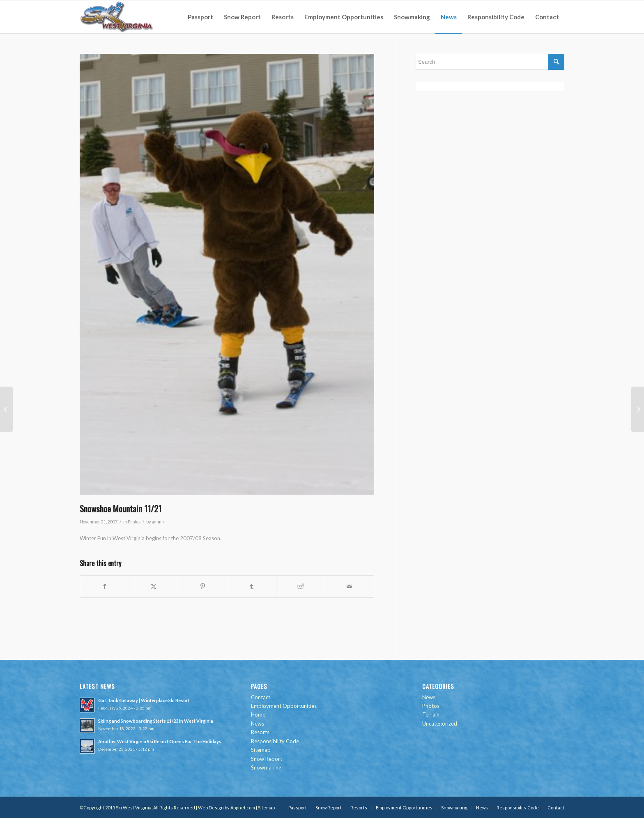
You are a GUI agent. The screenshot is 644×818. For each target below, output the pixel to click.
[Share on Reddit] (301, 586)
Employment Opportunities (284, 706)
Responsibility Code (275, 741)
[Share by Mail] (350, 586)
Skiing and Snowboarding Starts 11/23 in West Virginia (156, 721)
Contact (261, 697)
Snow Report (267, 759)
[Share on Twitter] (154, 586)
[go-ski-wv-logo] (117, 17)
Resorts (260, 732)
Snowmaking (266, 767)
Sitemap (261, 750)
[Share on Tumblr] (251, 586)
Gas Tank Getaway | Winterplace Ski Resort (144, 700)
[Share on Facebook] (105, 586)
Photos (134, 522)
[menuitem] (200, 17)
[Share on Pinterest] (202, 586)
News (258, 724)
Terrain (431, 714)
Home (258, 714)
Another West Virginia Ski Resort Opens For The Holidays (160, 741)
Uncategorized (440, 724)
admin (158, 522)
